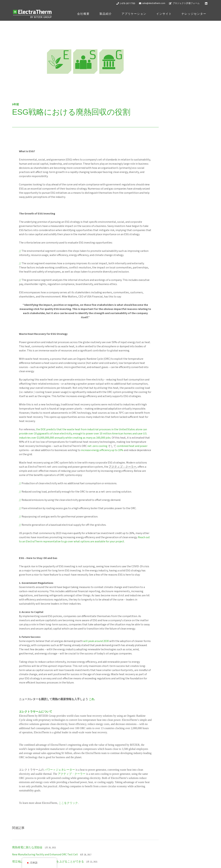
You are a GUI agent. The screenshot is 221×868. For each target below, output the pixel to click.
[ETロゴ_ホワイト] (32, 14)
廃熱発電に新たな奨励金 (27, 847)
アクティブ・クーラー (72, 774)
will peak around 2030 (96, 641)
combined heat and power (132, 446)
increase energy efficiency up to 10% (102, 450)
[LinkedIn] (206, 3)
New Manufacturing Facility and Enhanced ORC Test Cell (45, 855)
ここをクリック (68, 803)
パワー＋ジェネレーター (60, 770)
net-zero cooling (97, 446)
